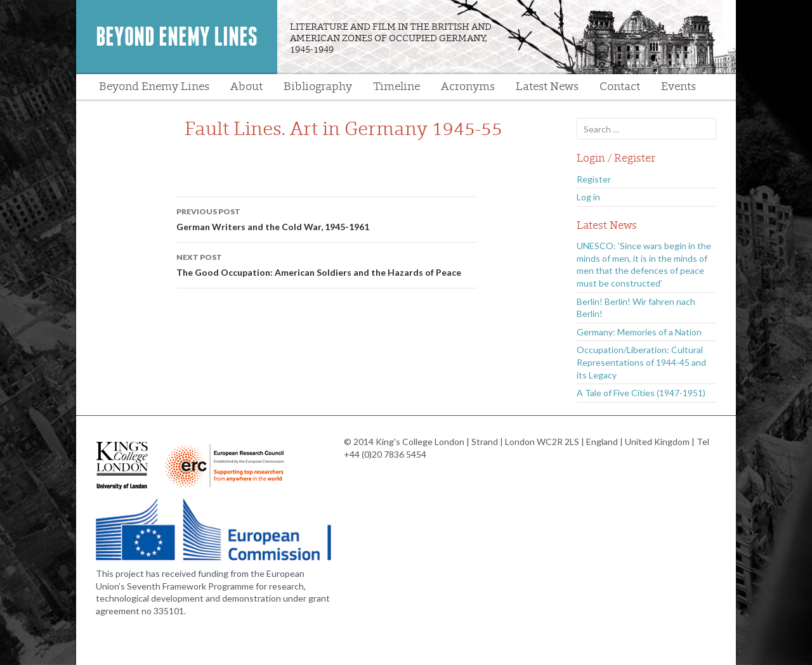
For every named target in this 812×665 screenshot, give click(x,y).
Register (594, 179)
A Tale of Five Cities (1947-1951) (641, 393)
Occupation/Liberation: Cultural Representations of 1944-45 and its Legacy (641, 362)
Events (678, 87)
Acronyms (468, 87)
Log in (588, 197)
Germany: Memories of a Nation (639, 332)
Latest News (547, 87)
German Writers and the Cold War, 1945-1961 (327, 218)
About (246, 87)
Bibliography (318, 87)
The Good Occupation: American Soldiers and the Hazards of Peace (327, 264)
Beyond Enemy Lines (177, 37)
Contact (620, 87)
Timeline (396, 87)
